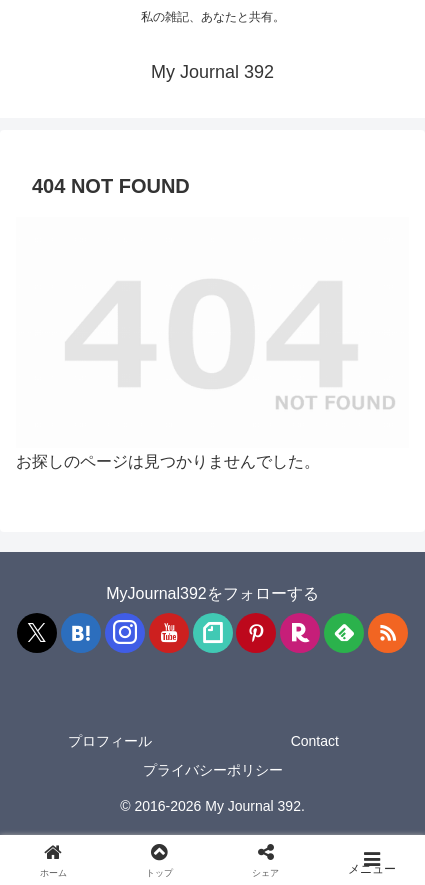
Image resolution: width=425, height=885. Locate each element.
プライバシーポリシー (213, 770)
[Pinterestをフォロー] (256, 633)
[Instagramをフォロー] (125, 633)
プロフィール (110, 741)
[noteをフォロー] (213, 633)
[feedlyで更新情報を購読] (344, 633)
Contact (315, 741)
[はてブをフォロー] (81, 633)
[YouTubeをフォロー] (169, 633)
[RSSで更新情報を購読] (388, 633)
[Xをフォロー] (37, 633)
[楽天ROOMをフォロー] (300, 633)
